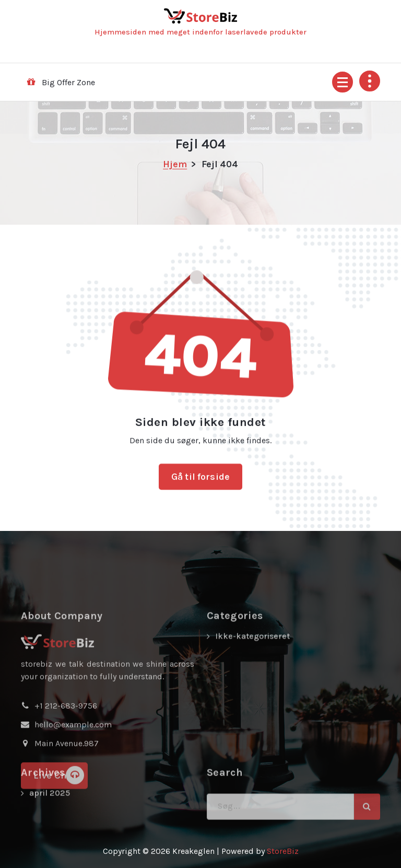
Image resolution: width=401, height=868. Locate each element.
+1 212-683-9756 (66, 746)
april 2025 (50, 806)
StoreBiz (283, 851)
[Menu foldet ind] (343, 82)
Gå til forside (200, 484)
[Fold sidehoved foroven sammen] (370, 81)
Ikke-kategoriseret (252, 676)
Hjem (175, 164)
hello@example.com (73, 765)
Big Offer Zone (68, 82)
